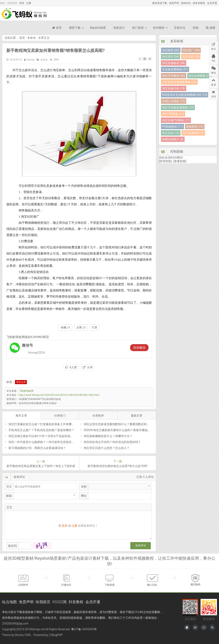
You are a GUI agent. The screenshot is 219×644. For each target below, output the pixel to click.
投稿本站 (186, 3)
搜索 (211, 28)
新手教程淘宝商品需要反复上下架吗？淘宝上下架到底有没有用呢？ (41, 466)
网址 (84, 496)
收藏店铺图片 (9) (173, 139)
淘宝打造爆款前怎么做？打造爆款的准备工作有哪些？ (43, 424)
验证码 (12, 546)
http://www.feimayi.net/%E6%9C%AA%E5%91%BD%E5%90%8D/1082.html (59, 395)
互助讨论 (180, 28)
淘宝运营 (21, 382)
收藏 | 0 (65, 327)
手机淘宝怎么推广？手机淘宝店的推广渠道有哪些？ (41, 430)
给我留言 (43, 602)
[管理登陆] (165, 161)
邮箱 (9, 496)
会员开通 (212, 3)
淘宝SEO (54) (171, 57)
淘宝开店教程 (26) (174, 76)
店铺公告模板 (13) (174, 101)
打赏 (95, 327)
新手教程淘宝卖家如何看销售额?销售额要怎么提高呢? (56, 50)
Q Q (9, 486)
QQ (213, 58)
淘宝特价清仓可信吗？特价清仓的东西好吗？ (112, 442)
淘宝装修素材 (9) (193, 133)
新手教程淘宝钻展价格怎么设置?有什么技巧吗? (117, 466)
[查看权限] (180, 161)
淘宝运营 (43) (191, 57)
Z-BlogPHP (56, 635)
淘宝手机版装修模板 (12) (178, 107)
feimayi (31, 60)
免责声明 (174, 3)
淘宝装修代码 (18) (174, 88)
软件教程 (159, 28)
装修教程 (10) (195, 127)
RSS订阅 (60, 602)
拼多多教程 (199, 3)
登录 (22, 3)
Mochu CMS (23, 635)
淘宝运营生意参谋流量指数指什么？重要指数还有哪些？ (119, 424)
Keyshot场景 (98, 28)
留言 (213, 46)
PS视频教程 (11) (172, 127)
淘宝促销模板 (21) (200, 76)
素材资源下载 (160, 3)
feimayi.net (38, 629)
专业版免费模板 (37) (175, 69)
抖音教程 (76, 602)
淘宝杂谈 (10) (171, 133)
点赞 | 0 (81, 327)
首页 (57, 28)
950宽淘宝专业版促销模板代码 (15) (185, 95)
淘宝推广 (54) (191, 50)
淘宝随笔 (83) (171, 50)
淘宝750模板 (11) (173, 114)
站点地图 (9, 602)
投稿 (196, 28)
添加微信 (139, 348)
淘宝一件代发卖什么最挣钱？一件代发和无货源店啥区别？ (46, 442)
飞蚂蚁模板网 (25, 13)
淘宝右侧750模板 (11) (176, 120)
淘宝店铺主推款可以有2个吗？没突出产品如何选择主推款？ (47, 436)
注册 (29, 3)
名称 (84, 486)
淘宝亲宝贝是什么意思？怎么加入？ (107, 448)
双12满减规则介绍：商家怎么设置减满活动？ (37, 448)
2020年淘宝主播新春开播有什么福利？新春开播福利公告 (120, 430)
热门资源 (138, 28)
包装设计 (119, 28)
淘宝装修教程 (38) (174, 63)
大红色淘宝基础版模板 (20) (179, 82)
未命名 (32, 38)
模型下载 (75, 28)
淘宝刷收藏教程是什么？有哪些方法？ (108, 436)
